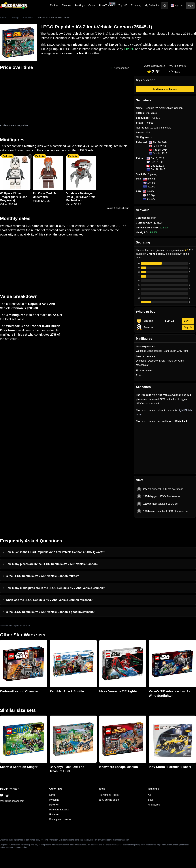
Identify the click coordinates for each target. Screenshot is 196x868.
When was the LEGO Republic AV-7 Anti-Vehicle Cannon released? (49, 587)
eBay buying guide (109, 787)
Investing (54, 787)
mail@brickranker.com (12, 788)
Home (3, 18)
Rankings (80, 5)
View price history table (15, 125)
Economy (136, 5)
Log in (190, 5)
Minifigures (154, 792)
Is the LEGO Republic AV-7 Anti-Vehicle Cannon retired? (42, 563)
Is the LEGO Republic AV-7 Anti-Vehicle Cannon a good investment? (50, 599)
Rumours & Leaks (59, 797)
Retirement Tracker (109, 782)
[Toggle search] (165, 6)
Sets (150, 787)
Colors (92, 5)
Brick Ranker (9, 777)
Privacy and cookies (60, 807)
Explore (54, 5)
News (52, 782)
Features (54, 802)
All (149, 782)
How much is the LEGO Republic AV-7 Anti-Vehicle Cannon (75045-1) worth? (55, 539)
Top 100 (123, 5)
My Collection (152, 5)
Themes (66, 5)
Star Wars (28, 18)
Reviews (54, 792)
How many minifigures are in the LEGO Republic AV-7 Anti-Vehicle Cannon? (55, 575)
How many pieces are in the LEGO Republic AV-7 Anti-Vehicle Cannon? (52, 551)
